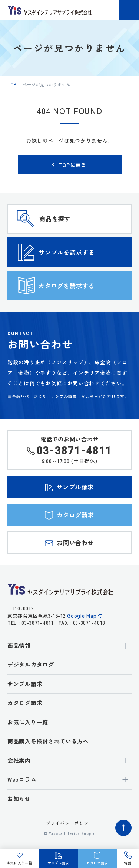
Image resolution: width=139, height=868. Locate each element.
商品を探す (55, 219)
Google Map (82, 616)
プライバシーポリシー (69, 823)
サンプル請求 (25, 684)
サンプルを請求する (67, 252)
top (12, 84)
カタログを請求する (67, 286)
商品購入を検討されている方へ (48, 741)
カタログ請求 (25, 703)
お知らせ (19, 799)
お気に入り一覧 (28, 722)
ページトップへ (123, 828)
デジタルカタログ (31, 664)
